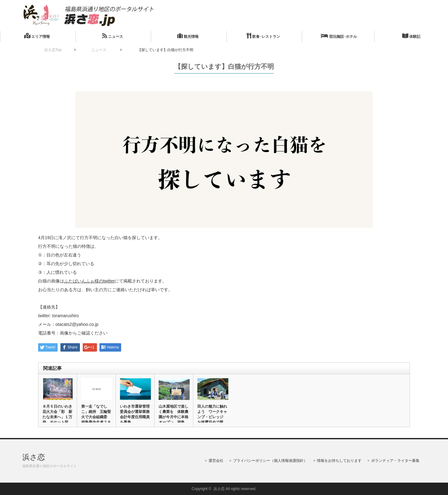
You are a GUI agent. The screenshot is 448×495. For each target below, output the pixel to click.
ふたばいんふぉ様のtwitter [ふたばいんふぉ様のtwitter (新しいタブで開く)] (89, 281)
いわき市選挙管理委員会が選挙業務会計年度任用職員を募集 (135, 414)
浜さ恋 (34, 457)
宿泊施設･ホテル (339, 36)
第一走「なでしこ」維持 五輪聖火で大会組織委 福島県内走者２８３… (96, 417)
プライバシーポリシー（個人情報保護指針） (270, 461)
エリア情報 (37, 36)
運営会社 (216, 461)
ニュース (113, 36)
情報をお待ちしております (339, 461)
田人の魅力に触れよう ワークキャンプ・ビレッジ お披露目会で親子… (212, 417)
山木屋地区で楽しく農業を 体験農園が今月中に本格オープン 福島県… (173, 417)
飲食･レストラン (263, 36)
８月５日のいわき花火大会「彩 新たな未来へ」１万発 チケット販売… (57, 417)
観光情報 (188, 36)
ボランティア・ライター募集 (395, 461)
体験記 (411, 36)
